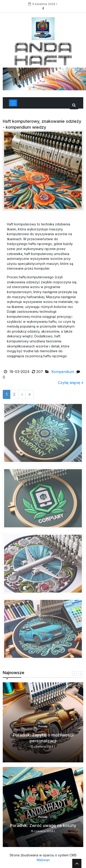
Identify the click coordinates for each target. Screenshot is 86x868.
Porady (43, 726)
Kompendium (63, 372)
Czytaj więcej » (71, 383)
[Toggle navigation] (13, 103)
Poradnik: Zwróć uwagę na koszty (43, 825)
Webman (43, 860)
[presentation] (74, 674)
